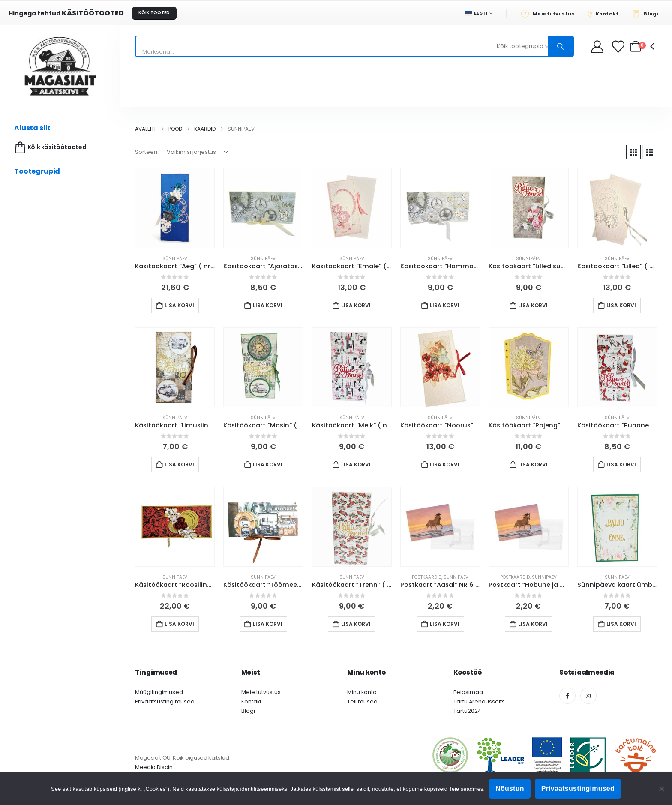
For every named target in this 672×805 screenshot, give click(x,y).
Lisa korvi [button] (179, 305)
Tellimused (362, 701)
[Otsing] (561, 46)
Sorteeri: (147, 152)
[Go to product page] (175, 208)
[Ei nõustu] (661, 789)
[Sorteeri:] (197, 152)
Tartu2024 (467, 711)
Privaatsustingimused (165, 701)
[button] (633, 152)
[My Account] (597, 47)
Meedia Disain (154, 767)
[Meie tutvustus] (550, 13)
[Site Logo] (60, 66)
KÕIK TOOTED (154, 13)
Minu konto (362, 692)
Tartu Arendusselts (479, 701)
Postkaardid (427, 577)
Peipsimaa (468, 692)
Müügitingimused (159, 692)
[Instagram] (588, 696)
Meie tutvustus (261, 692)
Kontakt (251, 701)
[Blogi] (647, 13)
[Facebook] (567, 696)
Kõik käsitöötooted (49, 148)
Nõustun (510, 788)
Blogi (248, 711)
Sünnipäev (175, 259)
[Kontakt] (606, 13)
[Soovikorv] (619, 47)
